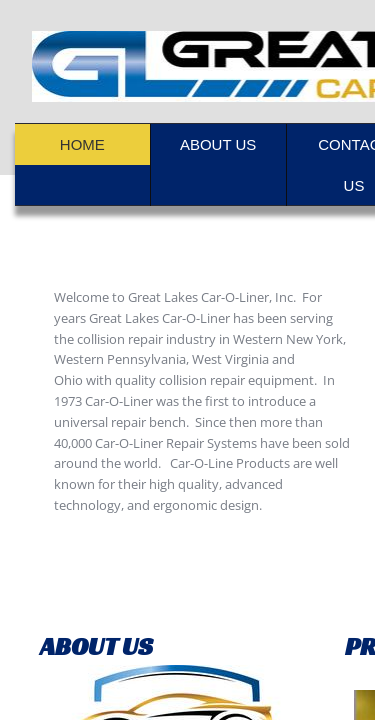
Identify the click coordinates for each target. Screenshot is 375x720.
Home (82, 144)
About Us (218, 144)
